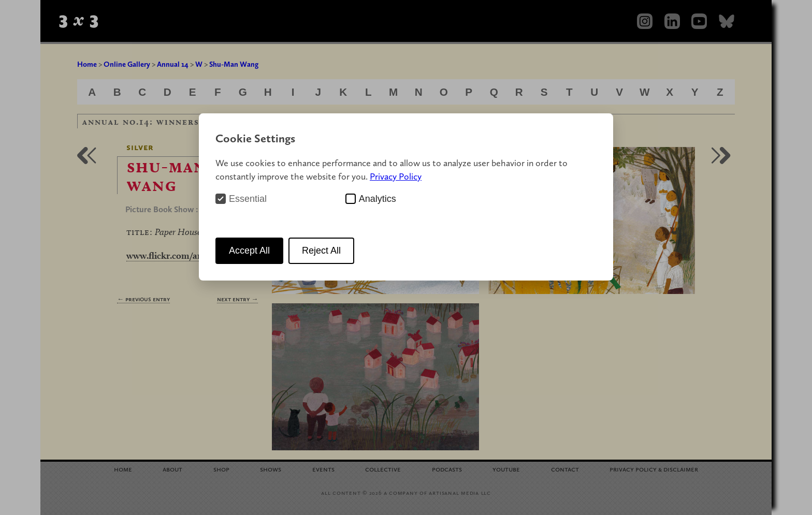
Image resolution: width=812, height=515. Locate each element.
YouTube (506, 469)
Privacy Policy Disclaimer (654, 469)
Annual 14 (173, 64)
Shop (221, 469)
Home (87, 64)
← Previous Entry (143, 299)
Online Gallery (127, 64)
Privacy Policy (396, 176)
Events (323, 469)
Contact (565, 469)
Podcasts (447, 469)
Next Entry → (237, 299)
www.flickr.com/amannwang (185, 255)
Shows (271, 469)
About (172, 469)
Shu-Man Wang (234, 64)
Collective (383, 469)
